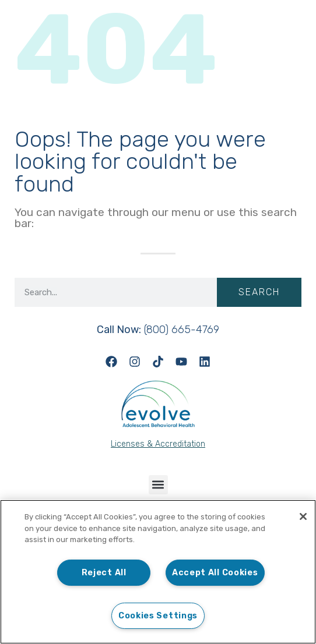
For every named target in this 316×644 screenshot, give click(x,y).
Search (259, 292)
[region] (158, 572)
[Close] (303, 516)
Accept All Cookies (215, 573)
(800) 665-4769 (158, 330)
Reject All (104, 573)
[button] (158, 485)
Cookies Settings (158, 616)
